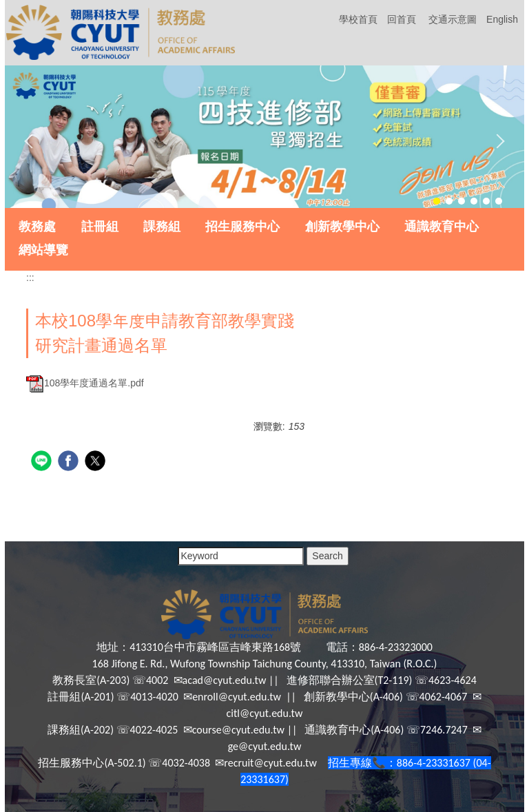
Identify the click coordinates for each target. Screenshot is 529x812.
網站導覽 (43, 250)
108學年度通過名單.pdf (85, 383)
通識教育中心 (442, 227)
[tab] (437, 201)
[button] (32, 141)
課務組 (162, 227)
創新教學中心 (342, 227)
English (502, 19)
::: (30, 278)
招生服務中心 (242, 227)
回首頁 (402, 19)
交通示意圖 (453, 19)
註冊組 (100, 227)
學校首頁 (358, 19)
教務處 (37, 227)
